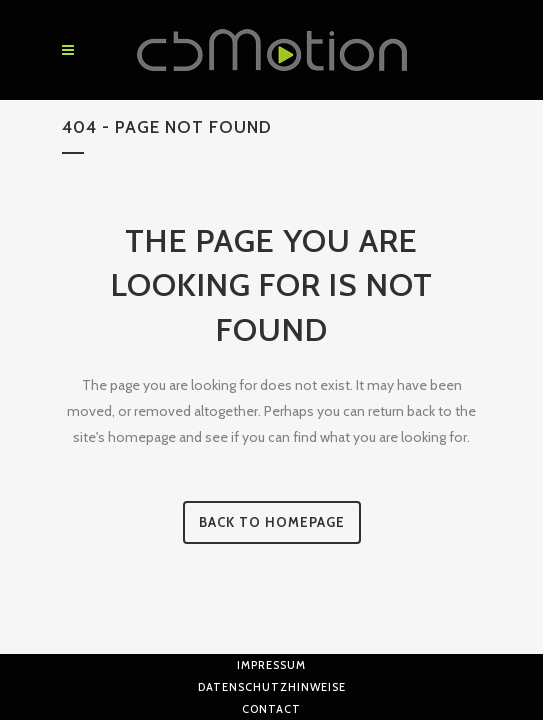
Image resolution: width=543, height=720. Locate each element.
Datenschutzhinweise (272, 687)
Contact (271, 709)
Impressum (271, 665)
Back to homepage (272, 522)
